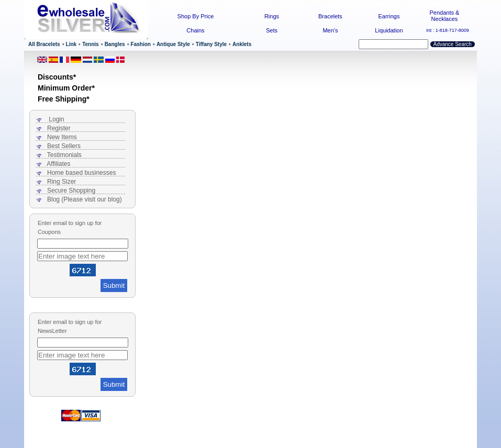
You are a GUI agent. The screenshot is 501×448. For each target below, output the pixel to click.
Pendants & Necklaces (445, 16)
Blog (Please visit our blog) (85, 199)
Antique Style (173, 44)
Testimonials (64, 155)
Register (59, 128)
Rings (272, 16)
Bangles (115, 44)
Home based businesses (81, 173)
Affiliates (58, 164)
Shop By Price (196, 16)
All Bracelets (44, 44)
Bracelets (330, 16)
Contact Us (204, 5)
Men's (330, 30)
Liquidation (389, 30)
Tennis (90, 44)
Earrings (389, 16)
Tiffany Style (211, 44)
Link (71, 44)
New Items (62, 137)
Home (172, 5)
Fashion (141, 44)
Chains (195, 30)
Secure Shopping (71, 191)
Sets (272, 30)
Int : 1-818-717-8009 (448, 30)
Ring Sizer (62, 182)
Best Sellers (64, 146)
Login (56, 119)
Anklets (242, 44)
